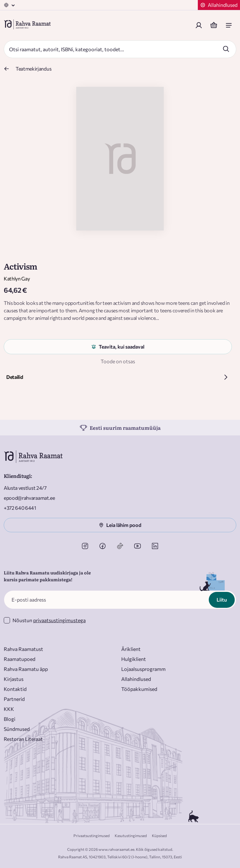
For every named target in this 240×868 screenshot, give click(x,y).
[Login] (199, 25)
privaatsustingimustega (59, 620)
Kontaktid (15, 689)
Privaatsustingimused (92, 836)
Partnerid (14, 699)
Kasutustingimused (131, 836)
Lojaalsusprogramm (143, 669)
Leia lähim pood (120, 525)
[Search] (113, 49)
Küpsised (159, 836)
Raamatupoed (20, 659)
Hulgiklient (134, 659)
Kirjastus (14, 679)
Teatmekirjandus (33, 69)
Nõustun (49, 620)
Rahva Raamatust (23, 649)
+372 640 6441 (20, 508)
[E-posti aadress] (120, 600)
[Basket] (214, 25)
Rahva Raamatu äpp (26, 669)
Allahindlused (136, 679)
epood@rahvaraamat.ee (29, 498)
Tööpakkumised (139, 689)
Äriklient (131, 649)
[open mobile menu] (229, 25)
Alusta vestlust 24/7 (25, 488)
